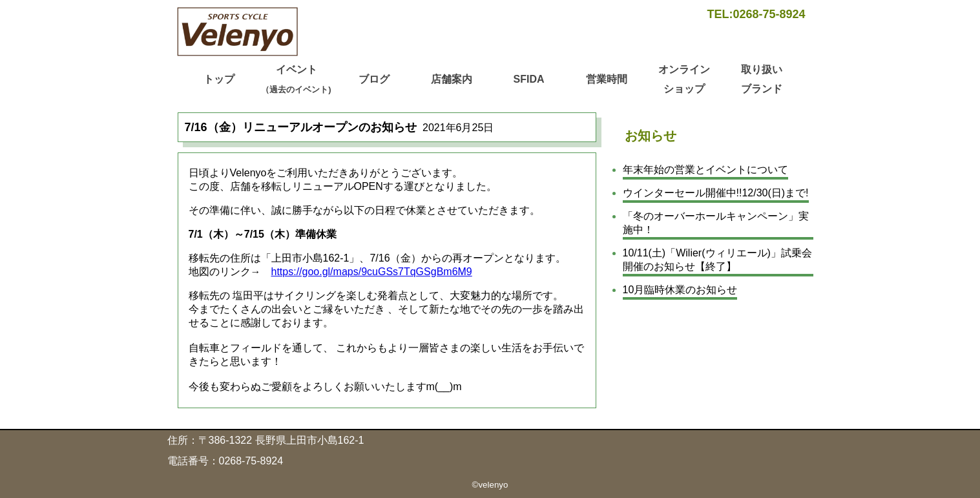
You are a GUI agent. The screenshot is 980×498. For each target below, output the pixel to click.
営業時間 (607, 79)
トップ (219, 79)
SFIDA (529, 79)
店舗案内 (452, 79)
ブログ (374, 79)
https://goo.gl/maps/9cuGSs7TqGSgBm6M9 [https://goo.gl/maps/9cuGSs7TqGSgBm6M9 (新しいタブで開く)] (372, 272)
